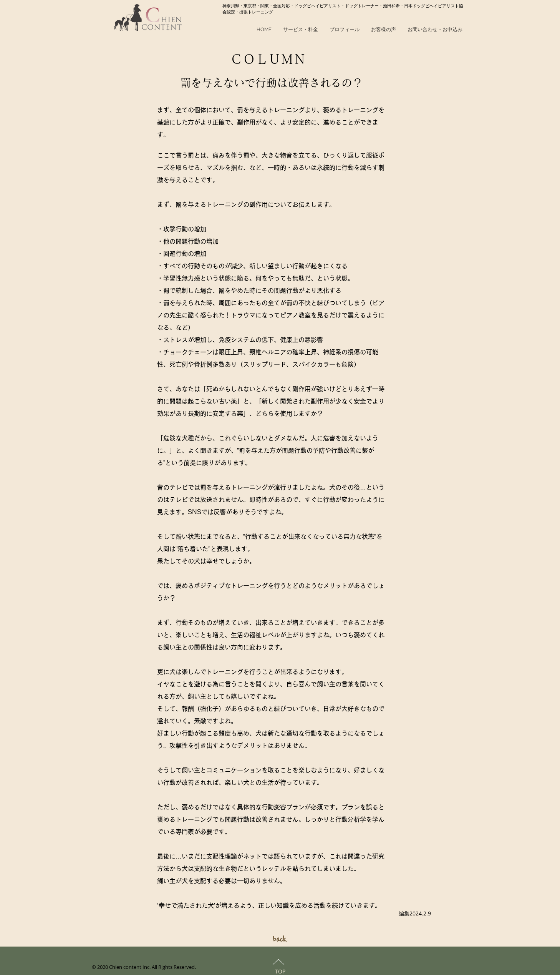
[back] (280, 939)
